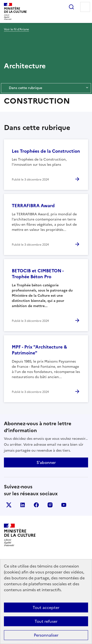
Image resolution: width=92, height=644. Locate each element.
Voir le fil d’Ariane (16, 29)
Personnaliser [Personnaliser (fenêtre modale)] (46, 635)
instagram (50, 505)
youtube (64, 505)
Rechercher (71, 7)
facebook (36, 505)
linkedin (23, 505)
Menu (85, 7)
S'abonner (46, 462)
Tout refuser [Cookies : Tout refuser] (46, 621)
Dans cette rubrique (46, 88)
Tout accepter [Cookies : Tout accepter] (46, 607)
